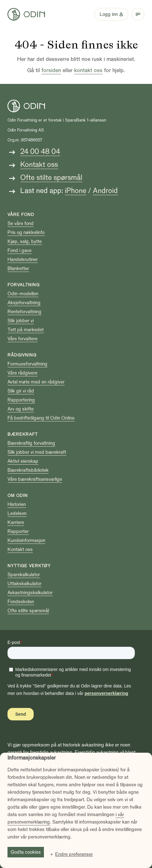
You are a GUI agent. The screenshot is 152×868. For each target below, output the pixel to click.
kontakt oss (88, 70)
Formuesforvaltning (27, 364)
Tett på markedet (26, 330)
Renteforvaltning (24, 312)
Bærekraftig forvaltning (31, 443)
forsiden (51, 70)
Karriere (16, 522)
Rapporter (18, 531)
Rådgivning (22, 355)
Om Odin (18, 496)
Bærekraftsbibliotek (28, 470)
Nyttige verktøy (29, 566)
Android (105, 191)
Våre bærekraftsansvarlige (35, 479)
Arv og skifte (21, 409)
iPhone (76, 191)
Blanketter (18, 269)
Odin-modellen (23, 294)
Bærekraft (23, 434)
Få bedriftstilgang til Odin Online (41, 418)
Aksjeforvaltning (24, 303)
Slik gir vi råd (21, 391)
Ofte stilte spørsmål (51, 178)
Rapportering (21, 400)
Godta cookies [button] (26, 852)
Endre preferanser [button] (74, 854)
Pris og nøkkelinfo (26, 232)
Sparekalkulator (24, 575)
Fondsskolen (21, 602)
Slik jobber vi (21, 321)
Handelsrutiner (23, 259)
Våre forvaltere (22, 339)
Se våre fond (21, 223)
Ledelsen (17, 513)
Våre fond (21, 215)
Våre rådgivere (22, 373)
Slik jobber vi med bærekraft (37, 452)
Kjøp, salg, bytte (25, 241)
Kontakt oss (39, 165)
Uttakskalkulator (24, 584)
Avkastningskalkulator (30, 593)
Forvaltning (24, 285)
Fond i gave (19, 250)
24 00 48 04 (40, 152)
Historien (17, 504)
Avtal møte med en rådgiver (36, 382)
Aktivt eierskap (23, 461)
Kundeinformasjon (26, 540)
